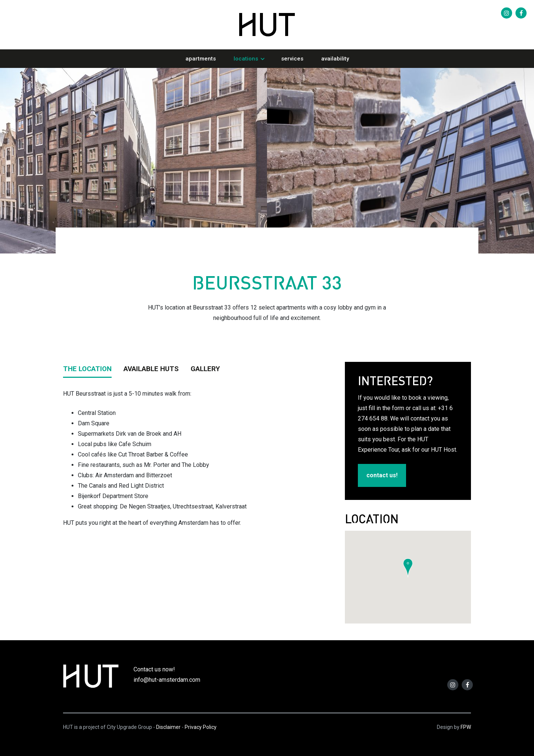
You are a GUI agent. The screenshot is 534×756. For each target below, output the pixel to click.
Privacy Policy (201, 727)
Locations (246, 59)
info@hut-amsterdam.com (167, 680)
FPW (466, 727)
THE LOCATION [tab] (87, 369)
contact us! (382, 475)
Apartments (201, 59)
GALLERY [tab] (205, 369)
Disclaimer (168, 727)
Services (292, 59)
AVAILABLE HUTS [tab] (151, 369)
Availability (335, 59)
